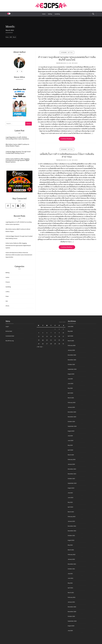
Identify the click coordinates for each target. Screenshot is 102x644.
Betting (50, 14)
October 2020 (71, 616)
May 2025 (70, 388)
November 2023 (72, 474)
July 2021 (70, 574)
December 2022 (72, 526)
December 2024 (72, 412)
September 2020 (72, 621)
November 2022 (72, 531)
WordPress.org (10, 341)
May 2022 (70, 545)
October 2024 (71, 421)
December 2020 (72, 607)
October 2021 (71, 569)
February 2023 (72, 516)
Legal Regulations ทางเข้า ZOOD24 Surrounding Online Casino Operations (17, 138)
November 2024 (72, 417)
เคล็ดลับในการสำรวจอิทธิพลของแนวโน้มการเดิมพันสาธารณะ (67, 155)
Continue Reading (67, 139)
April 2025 (70, 393)
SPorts (7, 306)
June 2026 (70, 326)
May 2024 (70, 445)
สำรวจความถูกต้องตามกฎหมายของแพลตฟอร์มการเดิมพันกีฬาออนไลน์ (67, 59)
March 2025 (71, 398)
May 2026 (70, 331)
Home (44, 14)
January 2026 (71, 350)
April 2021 (70, 588)
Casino (7, 277)
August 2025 (71, 374)
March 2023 (71, 512)
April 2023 (70, 507)
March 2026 (71, 341)
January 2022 (71, 559)
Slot (7, 301)
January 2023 (71, 521)
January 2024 (71, 464)
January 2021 (71, 602)
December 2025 (72, 355)
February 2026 (72, 345)
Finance (8, 282)
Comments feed (10, 336)
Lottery (7, 292)
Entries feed (9, 331)
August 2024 (71, 431)
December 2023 (72, 469)
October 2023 (71, 478)
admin (76, 63)
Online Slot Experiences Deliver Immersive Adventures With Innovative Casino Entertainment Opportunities (19, 255)
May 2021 (70, 583)
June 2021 (70, 578)
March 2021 (71, 593)
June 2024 (70, 440)
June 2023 (70, 497)
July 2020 (70, 630)
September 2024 (72, 426)
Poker (7, 296)
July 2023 (70, 493)
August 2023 (71, 488)
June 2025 (70, 383)
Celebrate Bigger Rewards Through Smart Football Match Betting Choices (18, 152)
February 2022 (72, 554)
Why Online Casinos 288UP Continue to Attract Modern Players (17, 145)
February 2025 (72, 402)
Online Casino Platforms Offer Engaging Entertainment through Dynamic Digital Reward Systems (17, 160)
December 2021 (72, 564)
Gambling (57, 14)
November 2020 (72, 612)
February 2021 (72, 597)
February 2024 (72, 459)
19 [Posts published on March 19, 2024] (43, 340)
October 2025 (71, 364)
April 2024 (70, 450)
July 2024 (70, 436)
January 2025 (71, 407)
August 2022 (71, 540)
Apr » (42, 347)
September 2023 (72, 483)
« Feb (38, 347)
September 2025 (72, 369)
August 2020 (71, 626)
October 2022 (71, 535)
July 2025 (70, 379)
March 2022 (71, 550)
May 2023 (70, 502)
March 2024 (71, 455)
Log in (7, 326)
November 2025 (72, 360)
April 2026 (70, 336)
